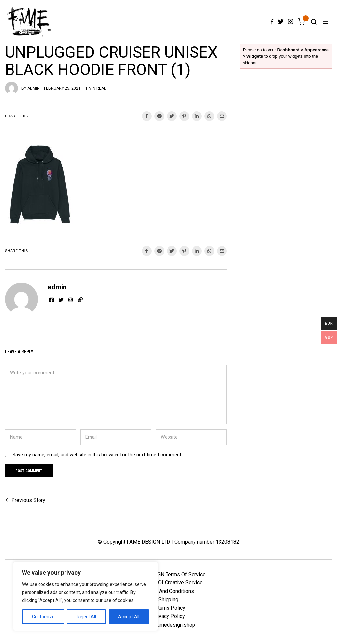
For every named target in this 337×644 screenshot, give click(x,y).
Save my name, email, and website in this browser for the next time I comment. (97, 455)
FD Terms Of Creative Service (168, 583)
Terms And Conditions (168, 592)
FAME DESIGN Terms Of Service (168, 575)
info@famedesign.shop (168, 625)
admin (33, 88)
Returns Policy (168, 608)
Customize (43, 617)
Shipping (168, 600)
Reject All (86, 617)
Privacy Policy (168, 617)
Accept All (129, 617)
